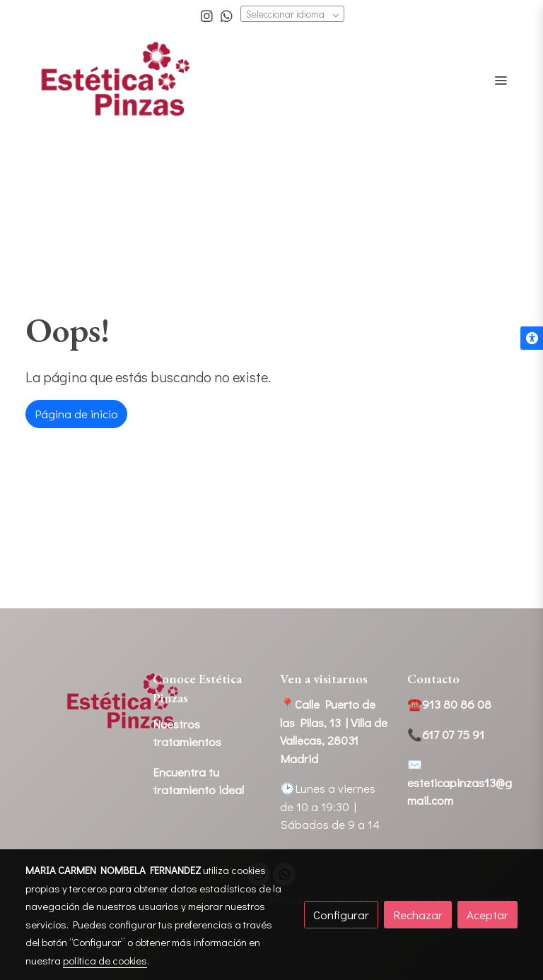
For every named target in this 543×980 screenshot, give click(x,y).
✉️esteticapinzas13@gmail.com (460, 782)
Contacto (433, 679)
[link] (116, 80)
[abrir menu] (501, 80)
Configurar (341, 915)
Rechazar (418, 915)
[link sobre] (81, 702)
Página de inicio (76, 414)
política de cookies (105, 960)
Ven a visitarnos (324, 679)
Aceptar (487, 915)
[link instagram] (207, 15)
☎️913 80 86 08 (449, 704)
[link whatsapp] (227, 15)
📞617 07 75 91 (446, 734)
